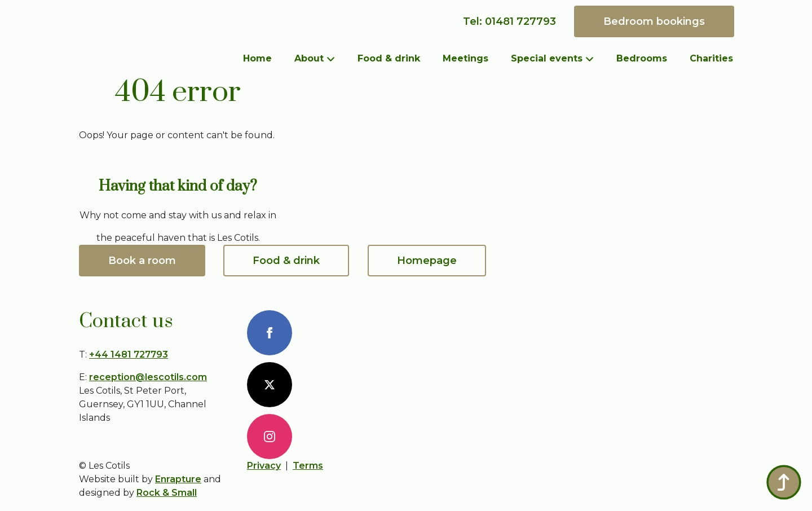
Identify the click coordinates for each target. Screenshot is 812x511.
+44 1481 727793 (129, 354)
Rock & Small (167, 493)
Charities (711, 58)
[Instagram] (270, 437)
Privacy (264, 466)
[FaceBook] (270, 333)
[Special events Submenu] (594, 59)
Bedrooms (642, 58)
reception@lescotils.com (148, 377)
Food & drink (389, 58)
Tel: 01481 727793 (509, 21)
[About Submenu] (335, 59)
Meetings (465, 58)
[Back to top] (784, 482)
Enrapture (178, 479)
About (309, 58)
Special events (547, 58)
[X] (270, 385)
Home (257, 58)
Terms (308, 466)
